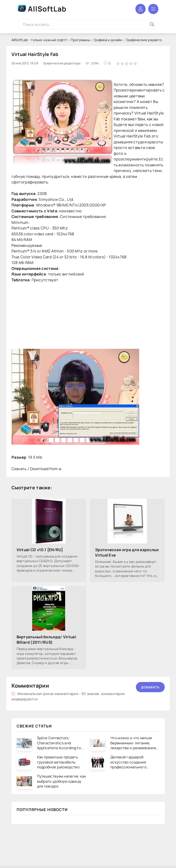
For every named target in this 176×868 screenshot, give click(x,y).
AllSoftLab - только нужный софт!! (39, 40)
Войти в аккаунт (140, 9)
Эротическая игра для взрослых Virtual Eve (127, 552)
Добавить (150, 687)
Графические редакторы (146, 40)
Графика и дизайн (108, 40)
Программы (80, 40)
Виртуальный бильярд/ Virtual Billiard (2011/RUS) (46, 640)
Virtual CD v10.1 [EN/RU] (40, 550)
